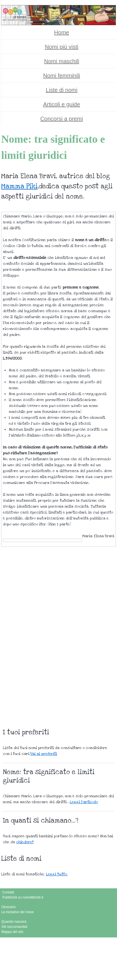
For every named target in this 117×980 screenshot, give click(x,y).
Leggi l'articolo (84, 802)
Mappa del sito (12, 932)
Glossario (9, 907)
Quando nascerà (14, 922)
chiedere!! (25, 842)
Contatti (8, 892)
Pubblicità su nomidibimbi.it (23, 897)
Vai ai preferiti (44, 754)
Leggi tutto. (57, 874)
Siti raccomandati (14, 927)
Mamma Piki (19, 186)
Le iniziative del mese (18, 912)
